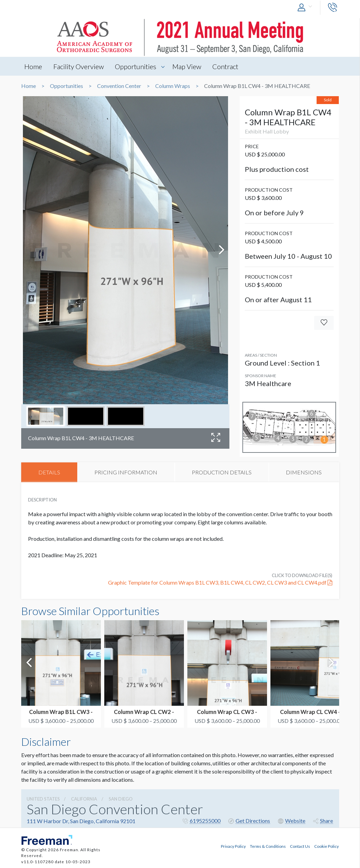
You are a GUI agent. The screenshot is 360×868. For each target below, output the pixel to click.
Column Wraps (173, 86)
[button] (306, 8)
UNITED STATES (43, 799)
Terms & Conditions (268, 846)
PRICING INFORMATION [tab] (126, 472)
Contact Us (300, 846)
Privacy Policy (233, 846)
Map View (188, 66)
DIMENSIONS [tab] (304, 472)
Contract (227, 66)
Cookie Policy (326, 846)
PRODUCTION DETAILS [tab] (222, 472)
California (84, 799)
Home (34, 66)
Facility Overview (79, 66)
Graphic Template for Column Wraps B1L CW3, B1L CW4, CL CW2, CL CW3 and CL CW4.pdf (220, 582)
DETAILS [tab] (49, 472)
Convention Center (119, 86)
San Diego (121, 799)
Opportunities (136, 66)
